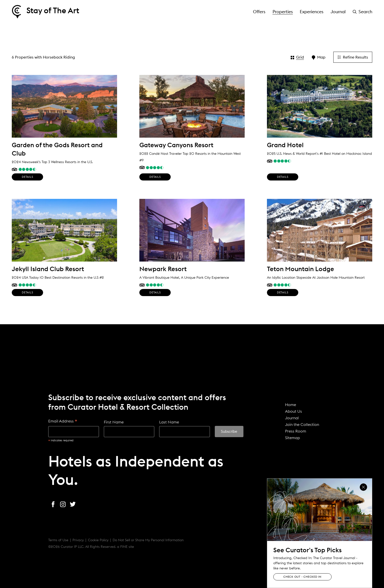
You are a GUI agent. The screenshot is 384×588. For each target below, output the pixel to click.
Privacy (78, 540)
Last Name (169, 422)
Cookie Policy (98, 540)
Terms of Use (58, 540)
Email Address (63, 421)
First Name (114, 422)
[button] (362, 12)
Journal (338, 12)
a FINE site (126, 547)
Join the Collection (302, 424)
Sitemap (293, 438)
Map (319, 57)
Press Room (296, 431)
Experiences (312, 12)
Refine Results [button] (353, 57)
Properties (283, 12)
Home (291, 405)
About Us (294, 411)
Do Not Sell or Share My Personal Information (148, 540)
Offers (259, 12)
